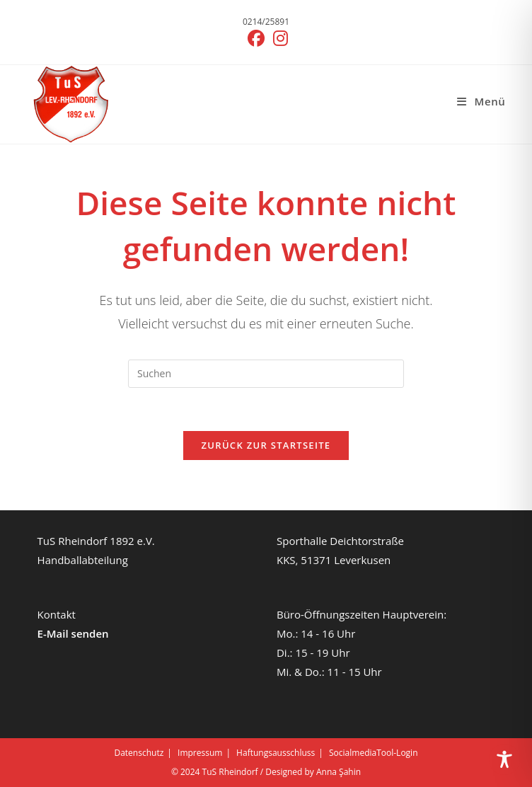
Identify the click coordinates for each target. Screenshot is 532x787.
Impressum (200, 753)
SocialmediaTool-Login (373, 753)
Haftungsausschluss (276, 753)
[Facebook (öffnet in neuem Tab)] (256, 38)
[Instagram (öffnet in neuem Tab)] (278, 38)
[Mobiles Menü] (481, 101)
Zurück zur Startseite (266, 445)
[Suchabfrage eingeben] (266, 374)
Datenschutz (139, 753)
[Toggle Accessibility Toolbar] (504, 759)
